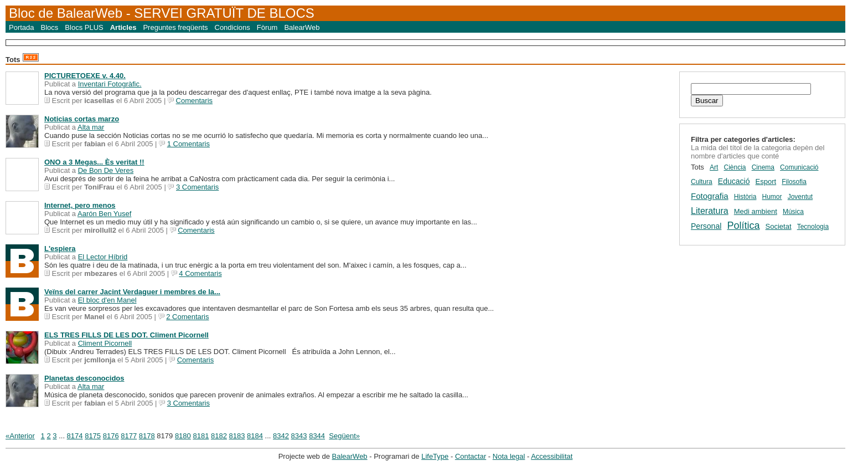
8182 (219, 436)
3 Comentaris (197, 187)
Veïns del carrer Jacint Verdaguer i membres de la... (132, 292)
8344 (317, 436)
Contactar (471, 456)
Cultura (702, 182)
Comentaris (194, 101)
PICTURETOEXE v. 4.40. (85, 76)
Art (714, 167)
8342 (281, 436)
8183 (237, 436)
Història (745, 197)
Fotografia (710, 196)
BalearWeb (302, 27)
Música (793, 212)
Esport (766, 181)
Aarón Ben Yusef (104, 214)
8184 (255, 436)
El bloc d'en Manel (107, 300)
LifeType (435, 456)
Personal (706, 226)
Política (743, 226)
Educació (734, 181)
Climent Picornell (105, 343)
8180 (183, 436)
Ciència (735, 167)
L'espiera (60, 249)
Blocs (50, 27)
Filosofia (794, 182)
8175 (93, 436)
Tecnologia (813, 227)
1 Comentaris (188, 144)
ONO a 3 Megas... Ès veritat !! (94, 162)
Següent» (344, 436)
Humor (772, 197)
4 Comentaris (200, 273)
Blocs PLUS (84, 27)
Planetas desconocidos (84, 378)
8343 (299, 436)
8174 (75, 436)
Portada (22, 27)
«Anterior (20, 436)
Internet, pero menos (80, 205)
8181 (201, 436)
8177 (129, 436)
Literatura (710, 211)
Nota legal (509, 456)
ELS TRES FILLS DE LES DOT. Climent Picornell (126, 335)
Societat (779, 226)
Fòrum (267, 27)
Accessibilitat (552, 456)
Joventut (800, 197)
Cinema (763, 167)
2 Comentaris (187, 317)
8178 (147, 436)
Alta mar (91, 127)
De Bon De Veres (106, 170)
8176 (111, 436)
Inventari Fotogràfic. (110, 84)
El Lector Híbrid (103, 257)
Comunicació (799, 167)
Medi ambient (756, 211)
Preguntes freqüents (175, 27)
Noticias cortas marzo (82, 119)
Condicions (232, 27)
